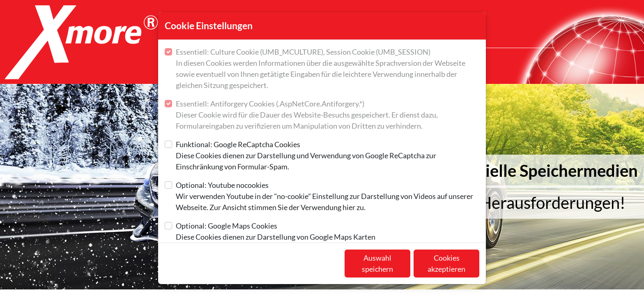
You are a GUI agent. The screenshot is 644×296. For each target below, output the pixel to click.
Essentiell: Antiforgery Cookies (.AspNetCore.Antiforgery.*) (328, 115)
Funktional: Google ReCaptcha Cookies (328, 156)
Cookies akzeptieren (446, 263)
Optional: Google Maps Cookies (276, 232)
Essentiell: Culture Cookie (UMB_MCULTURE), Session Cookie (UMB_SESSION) (328, 69)
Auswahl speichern (377, 263)
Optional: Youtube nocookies (328, 197)
